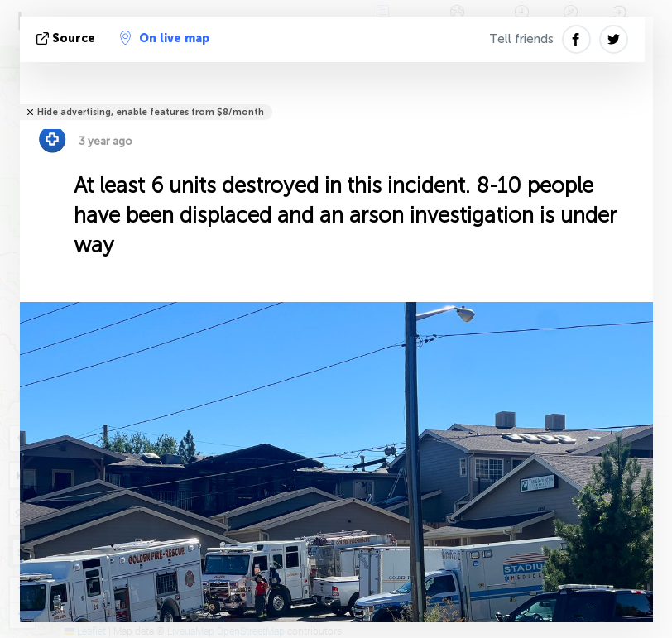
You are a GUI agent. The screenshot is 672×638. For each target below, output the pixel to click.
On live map (165, 38)
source (67, 38)
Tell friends (521, 39)
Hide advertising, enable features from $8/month (151, 112)
